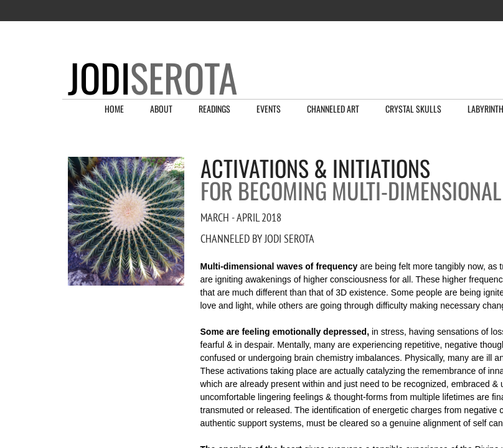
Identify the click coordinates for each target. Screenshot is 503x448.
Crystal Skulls (413, 109)
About (161, 109)
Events (269, 109)
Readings (214, 109)
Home (114, 109)
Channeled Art (333, 109)
